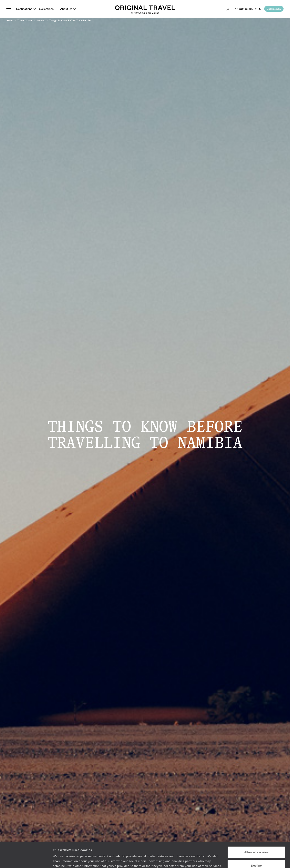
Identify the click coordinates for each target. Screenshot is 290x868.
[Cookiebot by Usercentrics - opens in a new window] (26, 860)
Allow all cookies (256, 830)
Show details (62, 860)
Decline (256, 843)
